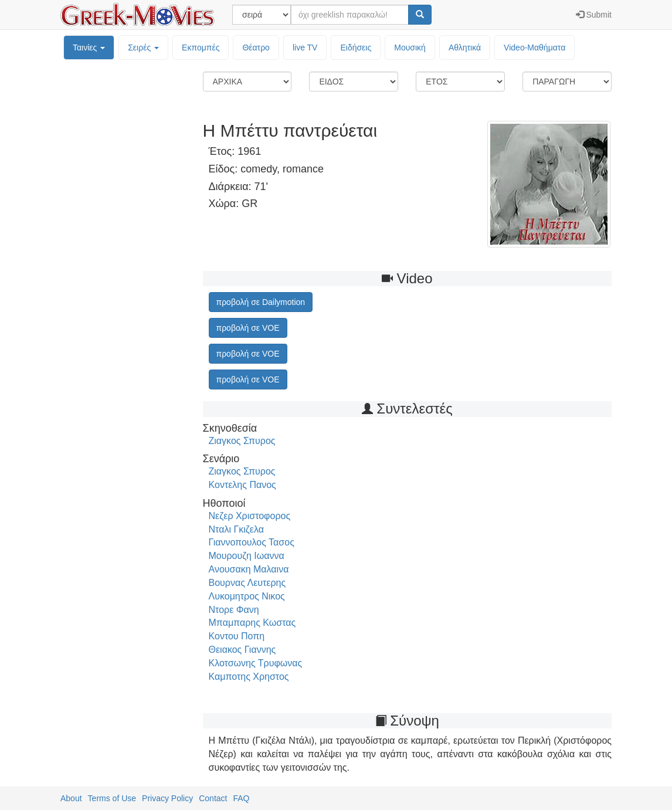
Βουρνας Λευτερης (247, 583)
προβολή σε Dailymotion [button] (261, 302)
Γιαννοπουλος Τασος (252, 542)
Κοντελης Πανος (242, 485)
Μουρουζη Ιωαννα (247, 556)
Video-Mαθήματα (534, 48)
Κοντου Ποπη (237, 636)
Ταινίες (89, 48)
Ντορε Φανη (234, 610)
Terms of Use (112, 798)
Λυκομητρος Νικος (247, 596)
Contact (213, 798)
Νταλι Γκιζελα (236, 529)
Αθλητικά (465, 48)
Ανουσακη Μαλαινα (249, 569)
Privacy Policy (167, 798)
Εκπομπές (201, 48)
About (71, 798)
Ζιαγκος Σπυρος (242, 441)
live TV (305, 48)
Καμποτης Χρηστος (249, 677)
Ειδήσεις (356, 48)
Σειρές (143, 48)
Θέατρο (256, 48)
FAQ (241, 798)
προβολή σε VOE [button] (248, 328)
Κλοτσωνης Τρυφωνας (256, 663)
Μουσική (410, 48)
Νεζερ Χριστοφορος (250, 516)
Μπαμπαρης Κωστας (252, 623)
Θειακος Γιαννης (242, 650)
